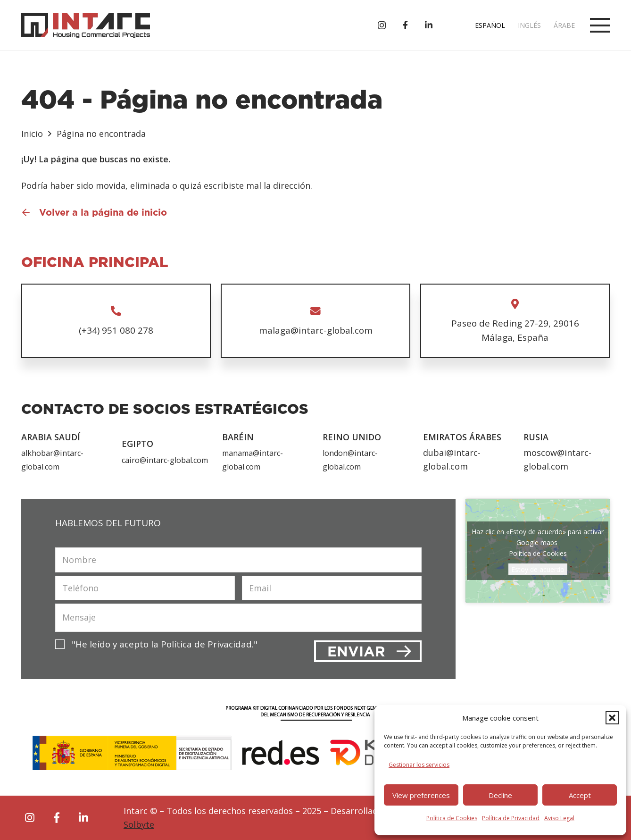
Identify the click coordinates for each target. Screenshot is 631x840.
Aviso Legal (559, 818)
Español (490, 25)
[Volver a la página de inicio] (30, 212)
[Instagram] (382, 25)
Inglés (529, 25)
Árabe (564, 25)
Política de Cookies (452, 818)
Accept (580, 795)
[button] (612, 718)
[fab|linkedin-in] (83, 818)
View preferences (421, 795)
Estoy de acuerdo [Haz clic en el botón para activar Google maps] (538, 569)
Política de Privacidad (511, 818)
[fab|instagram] (30, 818)
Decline (500, 795)
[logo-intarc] (86, 25)
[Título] (405, 25)
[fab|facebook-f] (57, 818)
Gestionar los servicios (419, 765)
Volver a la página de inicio (103, 212)
